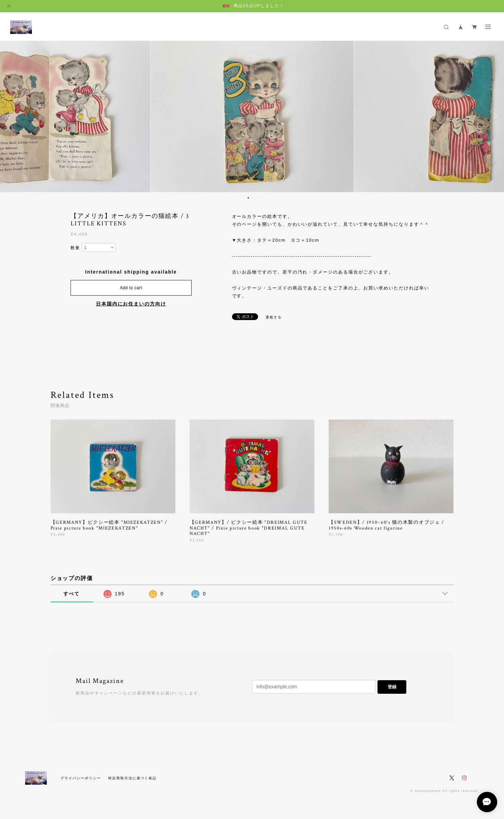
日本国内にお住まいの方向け (131, 304)
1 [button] (248, 198)
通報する (274, 317)
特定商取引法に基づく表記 (132, 778)
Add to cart (131, 288)
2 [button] (253, 198)
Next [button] (494, 116)
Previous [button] (10, 116)
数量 (75, 248)
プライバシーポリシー (81, 778)
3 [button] (257, 198)
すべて (72, 594)
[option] (252, 116)
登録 (392, 687)
